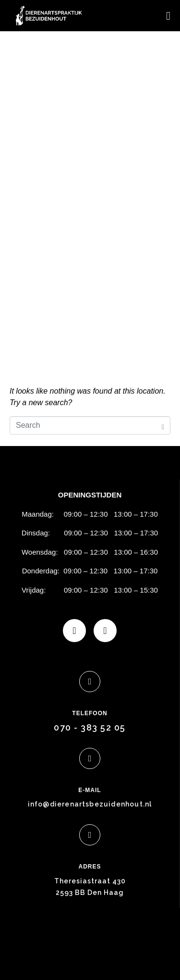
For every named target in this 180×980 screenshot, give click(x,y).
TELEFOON (90, 713)
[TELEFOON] (90, 682)
